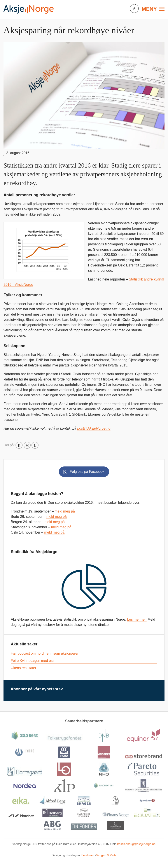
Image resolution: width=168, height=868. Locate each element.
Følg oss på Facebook (87, 472)
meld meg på (65, 511)
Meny (149, 9)
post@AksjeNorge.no (94, 428)
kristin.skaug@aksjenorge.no (136, 844)
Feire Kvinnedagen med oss (32, 661)
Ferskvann (88, 855)
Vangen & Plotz (106, 855)
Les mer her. (137, 619)
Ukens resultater (24, 668)
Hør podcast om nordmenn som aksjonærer (45, 653)
